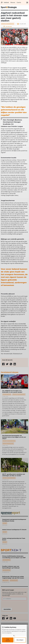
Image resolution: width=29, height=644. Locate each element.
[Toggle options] (14, 635)
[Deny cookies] (20, 640)
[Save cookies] (8, 640)
